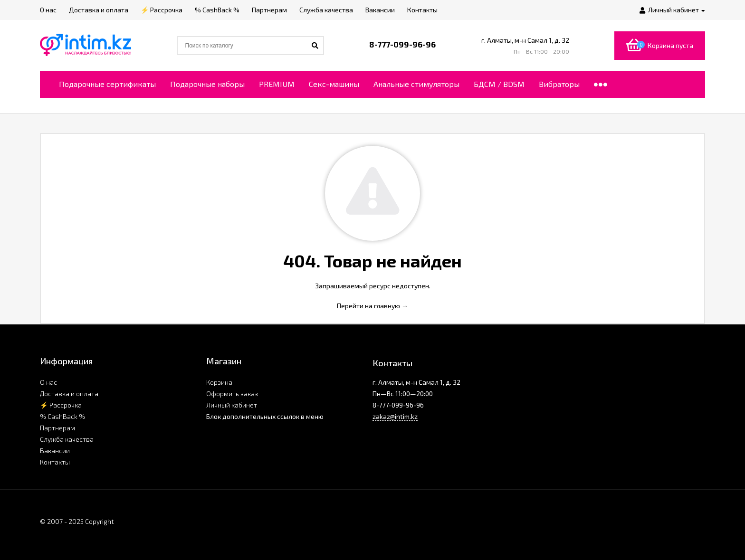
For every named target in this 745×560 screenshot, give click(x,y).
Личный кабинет (232, 405)
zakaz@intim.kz (395, 416)
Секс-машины (334, 84)
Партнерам (57, 428)
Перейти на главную (368, 306)
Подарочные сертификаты (107, 84)
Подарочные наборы (207, 84)
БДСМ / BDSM (499, 84)
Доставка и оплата (69, 394)
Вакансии (55, 451)
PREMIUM (277, 84)
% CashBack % (62, 416)
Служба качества (67, 439)
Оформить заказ (232, 394)
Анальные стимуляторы (416, 84)
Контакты (55, 462)
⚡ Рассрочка (61, 405)
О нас (48, 382)
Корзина (219, 382)
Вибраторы (559, 84)
